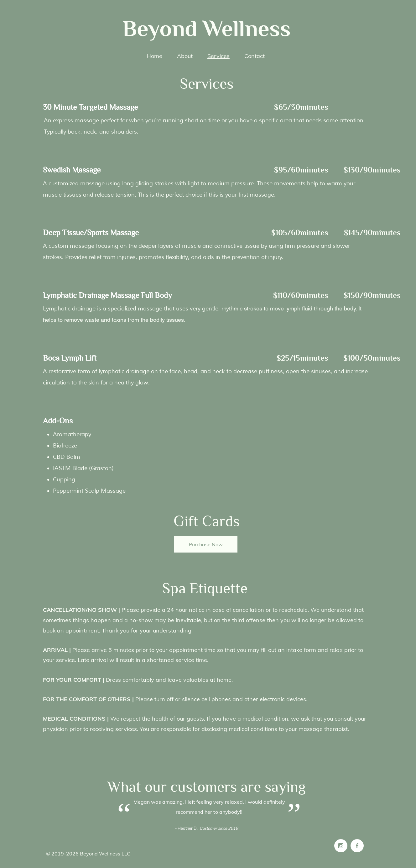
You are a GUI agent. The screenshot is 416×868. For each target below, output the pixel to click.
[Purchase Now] (206, 544)
